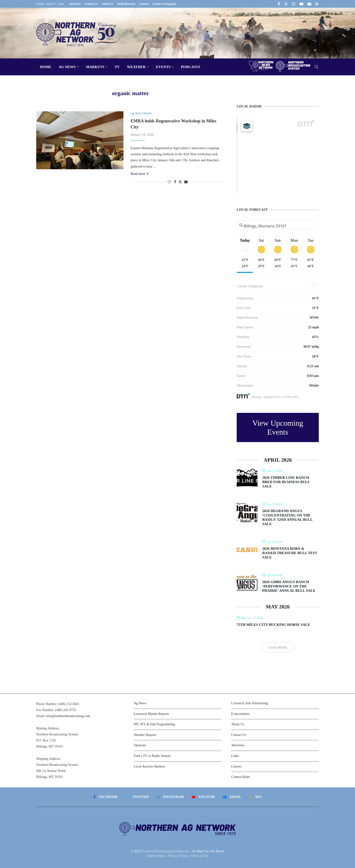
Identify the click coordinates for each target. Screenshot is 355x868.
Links (235, 756)
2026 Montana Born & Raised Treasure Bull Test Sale (290, 553)
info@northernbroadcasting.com (68, 716)
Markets (95, 67)
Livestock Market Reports (151, 714)
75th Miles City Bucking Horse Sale (273, 625)
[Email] (309, 4)
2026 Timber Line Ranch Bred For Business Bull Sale (286, 482)
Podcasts (191, 67)
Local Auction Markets (149, 766)
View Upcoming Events (278, 427)
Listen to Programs (164, 4)
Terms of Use (200, 856)
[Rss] (317, 4)
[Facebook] (279, 4)
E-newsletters (240, 714)
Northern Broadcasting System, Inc (166, 851)
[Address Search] (278, 226)
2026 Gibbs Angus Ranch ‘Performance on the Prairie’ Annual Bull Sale (289, 586)
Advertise (75, 4)
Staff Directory (126, 4)
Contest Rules (241, 777)
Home (46, 67)
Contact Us (91, 4)
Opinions (140, 745)
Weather (136, 67)
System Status (156, 856)
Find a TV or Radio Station (152, 756)
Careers (144, 4)
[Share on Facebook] (175, 182)
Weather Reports (145, 735)
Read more (140, 174)
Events (163, 67)
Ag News (67, 67)
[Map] (278, 155)
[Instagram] (294, 4)
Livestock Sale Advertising (249, 703)
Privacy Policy (178, 856)
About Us (107, 4)
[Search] (316, 67)
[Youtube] (301, 4)
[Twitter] (286, 4)
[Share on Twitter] (180, 182)
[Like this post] (169, 182)
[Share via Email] (186, 182)
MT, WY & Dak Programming (154, 724)
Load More (278, 648)
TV (117, 67)
